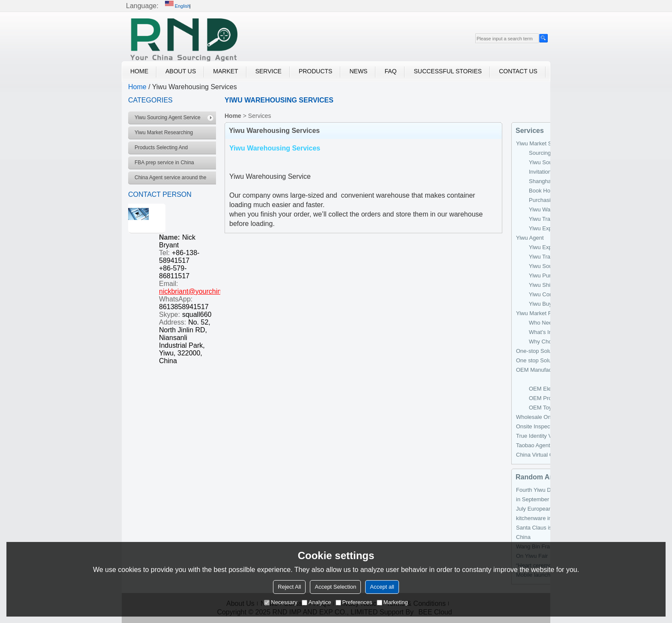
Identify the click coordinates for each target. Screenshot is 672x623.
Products (316, 71)
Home (139, 71)
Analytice (316, 602)
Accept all (382, 587)
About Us (181, 71)
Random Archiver (544, 477)
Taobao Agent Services (544, 445)
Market (225, 71)
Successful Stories (448, 71)
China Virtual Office (540, 455)
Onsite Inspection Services (549, 426)
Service (268, 71)
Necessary (280, 602)
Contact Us (518, 71)
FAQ (390, 71)
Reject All (289, 587)
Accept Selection (335, 587)
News (358, 71)
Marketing (392, 602)
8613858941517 (184, 307)
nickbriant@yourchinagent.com (206, 291)
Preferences (354, 602)
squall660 (197, 315)
